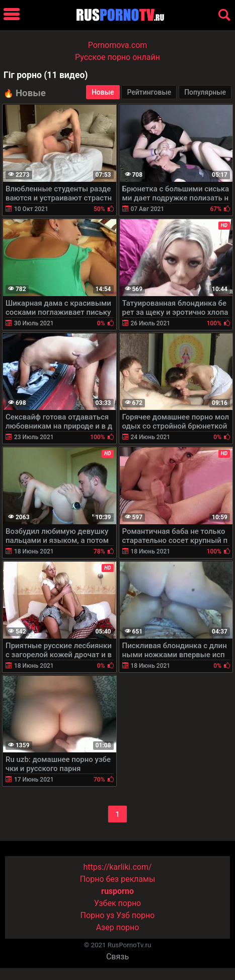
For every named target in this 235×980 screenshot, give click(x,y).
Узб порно (135, 915)
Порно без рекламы (118, 879)
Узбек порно (118, 903)
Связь (117, 957)
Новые (103, 92)
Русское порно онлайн (117, 57)
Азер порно (118, 927)
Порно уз (98, 915)
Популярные (205, 92)
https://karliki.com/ (117, 867)
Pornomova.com (118, 45)
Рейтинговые (149, 92)
